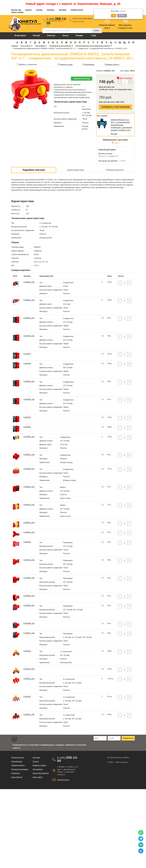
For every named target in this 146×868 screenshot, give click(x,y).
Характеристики (75, 170)
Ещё (93, 36)
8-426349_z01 (29, 469)
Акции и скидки (17, 12)
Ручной (36, 36)
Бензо (66, 36)
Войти (107, 28)
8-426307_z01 (29, 633)
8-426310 (27, 651)
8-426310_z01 (29, 669)
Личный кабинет (107, 25)
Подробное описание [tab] (34, 170)
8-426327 (27, 354)
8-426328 (27, 363)
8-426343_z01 (29, 505)
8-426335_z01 (29, 437)
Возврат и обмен (39, 765)
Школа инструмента (41, 773)
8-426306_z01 (29, 623)
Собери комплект (115, 170)
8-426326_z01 (29, 336)
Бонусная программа (20, 769)
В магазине (20, 36)
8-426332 (27, 427)
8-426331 (27, 417)
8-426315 (27, 542)
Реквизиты (16, 773)
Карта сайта (37, 777)
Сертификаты (17, 761)
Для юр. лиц (16, 10)
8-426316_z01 (29, 560)
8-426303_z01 (29, 596)
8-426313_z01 (29, 679)
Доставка (63, 10)
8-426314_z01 (29, 714)
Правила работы (18, 765)
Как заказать (38, 769)
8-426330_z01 (29, 399)
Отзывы (39, 10)
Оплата (36, 761)
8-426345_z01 (29, 523)
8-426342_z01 (29, 487)
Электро (51, 36)
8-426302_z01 (29, 578)
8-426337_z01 (29, 455)
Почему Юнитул (18, 757)
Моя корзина (125, 25)
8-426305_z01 (29, 605)
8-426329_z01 (29, 381)
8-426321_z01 (29, 300)
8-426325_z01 (29, 318)
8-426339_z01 (29, 532)
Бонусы (28, 10)
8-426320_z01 (29, 282)
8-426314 (27, 696)
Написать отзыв (66, 64)
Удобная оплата (77, 10)
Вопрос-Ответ (113, 64)
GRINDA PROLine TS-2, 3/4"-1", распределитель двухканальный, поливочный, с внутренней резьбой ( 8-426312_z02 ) (121, 125)
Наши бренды (17, 777)
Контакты (51, 10)
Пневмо (79, 36)
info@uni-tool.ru (79, 21)
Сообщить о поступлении (115, 107)
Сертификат (90, 64)
